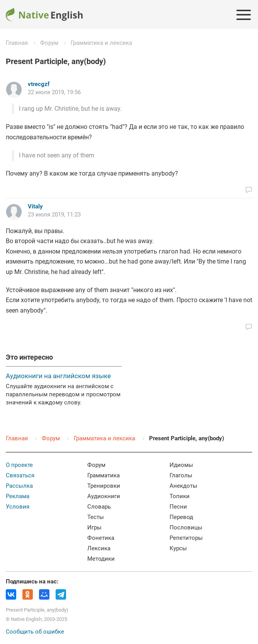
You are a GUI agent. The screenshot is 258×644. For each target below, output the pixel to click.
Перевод (181, 517)
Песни (178, 507)
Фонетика (101, 538)
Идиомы (181, 465)
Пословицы (186, 527)
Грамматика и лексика (101, 43)
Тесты (96, 517)
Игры (94, 527)
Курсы (178, 548)
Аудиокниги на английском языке (58, 376)
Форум (49, 43)
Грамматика (104, 475)
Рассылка (19, 486)
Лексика (99, 548)
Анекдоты (183, 486)
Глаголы (181, 475)
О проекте (19, 465)
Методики (101, 559)
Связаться (20, 475)
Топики (180, 496)
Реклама (18, 496)
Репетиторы (186, 538)
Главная (17, 43)
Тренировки (104, 486)
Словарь (99, 507)
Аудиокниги (104, 496)
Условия (18, 507)
